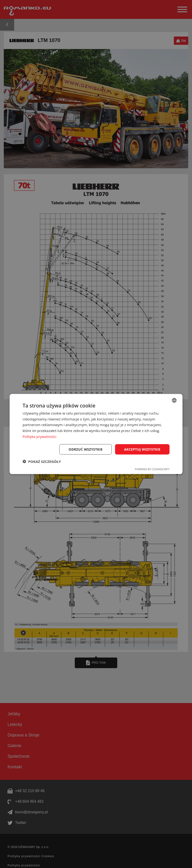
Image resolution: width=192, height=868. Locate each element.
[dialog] (96, 434)
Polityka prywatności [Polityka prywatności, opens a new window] (40, 436)
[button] (42, 461)
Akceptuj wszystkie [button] (142, 449)
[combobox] (174, 400)
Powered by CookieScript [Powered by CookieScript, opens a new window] (152, 469)
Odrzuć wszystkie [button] (86, 449)
